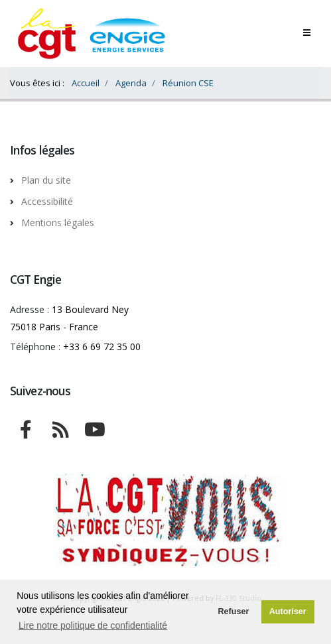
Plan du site (46, 180)
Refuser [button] (233, 612)
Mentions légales (58, 223)
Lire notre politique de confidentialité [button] (93, 625)
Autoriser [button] (288, 612)
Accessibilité (47, 201)
